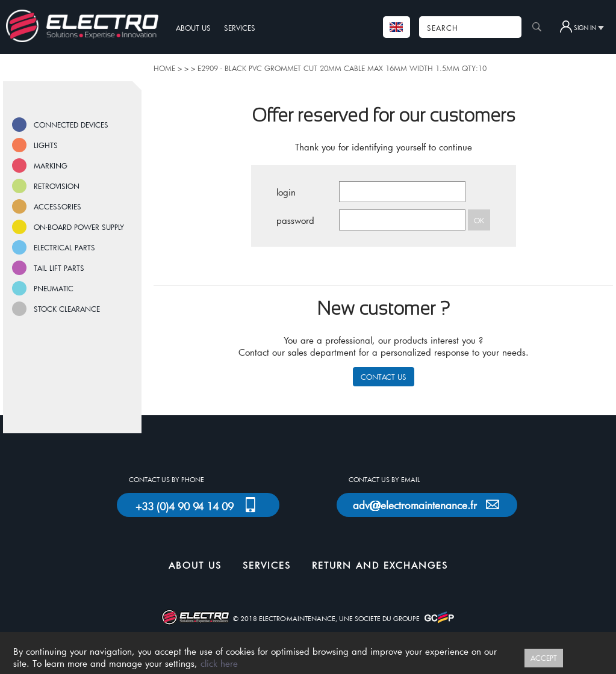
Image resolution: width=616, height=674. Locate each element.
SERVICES (240, 28)
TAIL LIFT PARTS (59, 268)
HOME (164, 68)
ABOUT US (193, 28)
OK (479, 220)
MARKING (51, 165)
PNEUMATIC (54, 288)
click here (219, 663)
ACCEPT (544, 658)
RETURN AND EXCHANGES (380, 565)
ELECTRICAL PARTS (64, 247)
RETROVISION (57, 186)
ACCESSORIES (58, 206)
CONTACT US (384, 377)
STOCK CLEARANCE (67, 309)
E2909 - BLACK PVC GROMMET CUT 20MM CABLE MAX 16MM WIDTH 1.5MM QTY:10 (342, 68)
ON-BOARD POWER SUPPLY (79, 227)
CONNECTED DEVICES (71, 125)
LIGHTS (46, 145)
